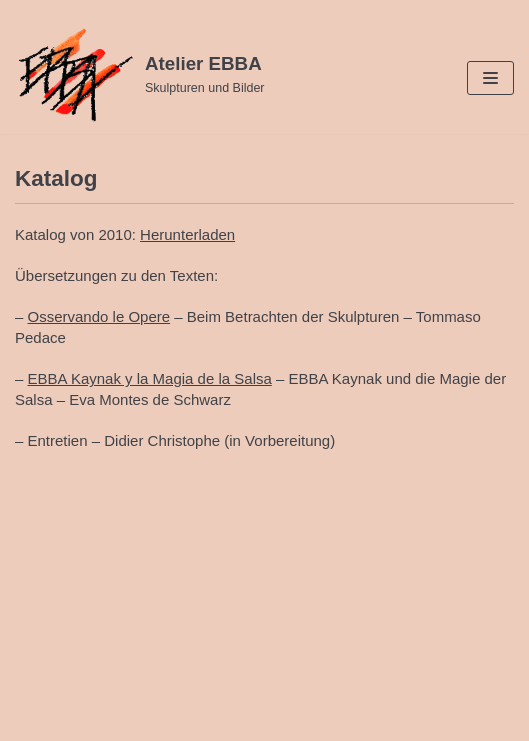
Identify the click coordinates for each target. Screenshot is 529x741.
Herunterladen (187, 234)
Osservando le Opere (99, 316)
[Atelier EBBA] (140, 75)
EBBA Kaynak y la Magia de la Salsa (150, 378)
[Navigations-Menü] (490, 78)
